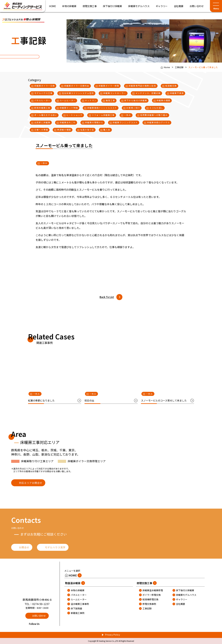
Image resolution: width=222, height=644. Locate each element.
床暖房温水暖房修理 (153, 590)
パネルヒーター (79, 595)
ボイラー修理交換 (152, 595)
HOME (73, 575)
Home (167, 67)
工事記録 (179, 67)
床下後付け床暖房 (185, 590)
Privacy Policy (113, 635)
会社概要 (180, 604)
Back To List (107, 297)
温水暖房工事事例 (80, 604)
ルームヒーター (79, 599)
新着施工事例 (78, 613)
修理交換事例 (149, 604)
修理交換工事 (144, 583)
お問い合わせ (39, 616)
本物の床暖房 (78, 590)
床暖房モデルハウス (186, 595)
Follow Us (37, 624)
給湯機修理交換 (150, 599)
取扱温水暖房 (73, 583)
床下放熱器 (76, 608)
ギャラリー (182, 599)
